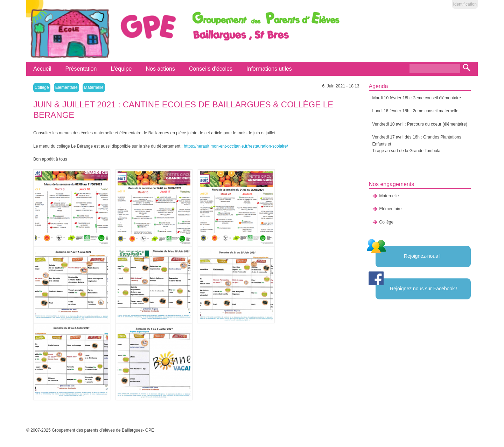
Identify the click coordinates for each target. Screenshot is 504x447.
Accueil (42, 69)
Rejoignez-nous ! (422, 256)
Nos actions (160, 69)
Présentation (81, 69)
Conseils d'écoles (211, 69)
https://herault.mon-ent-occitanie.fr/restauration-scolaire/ (236, 146)
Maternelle (94, 87)
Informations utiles (269, 69)
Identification (465, 4)
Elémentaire (66, 87)
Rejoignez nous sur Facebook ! (424, 289)
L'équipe (121, 69)
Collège (42, 87)
